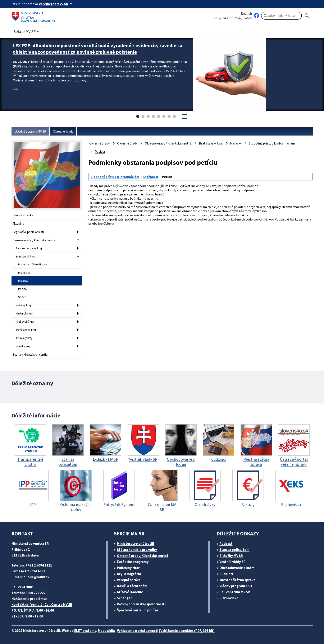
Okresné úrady (63, 131)
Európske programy (133, 562)
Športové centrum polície (138, 610)
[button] (27, 30)
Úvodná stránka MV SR (30, 131)
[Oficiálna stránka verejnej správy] (56, 4)
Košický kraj (23, 305)
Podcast (226, 544)
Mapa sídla (106, 631)
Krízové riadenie (130, 592)
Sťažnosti (151, 177)
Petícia (100, 151)
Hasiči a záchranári (132, 586)
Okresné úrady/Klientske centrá (143, 556)
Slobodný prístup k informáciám (272, 143)
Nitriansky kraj (24, 313)
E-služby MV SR (231, 556)
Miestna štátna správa (237, 580)
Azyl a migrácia (129, 574)
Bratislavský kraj (26, 256)
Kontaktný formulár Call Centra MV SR (42, 605)
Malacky (23, 281)
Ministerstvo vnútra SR (136, 544)
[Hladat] (307, 16)
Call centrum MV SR (235, 592)
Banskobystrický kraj (29, 248)
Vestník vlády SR (232, 562)
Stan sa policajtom (234, 550)
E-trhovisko (229, 598)
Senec (22, 297)
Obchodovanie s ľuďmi (238, 568)
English (246, 13)
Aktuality (18, 224)
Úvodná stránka (23, 215)
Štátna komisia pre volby (137, 550)
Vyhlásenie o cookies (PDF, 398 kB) (188, 631)
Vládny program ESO (236, 586)
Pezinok (23, 289)
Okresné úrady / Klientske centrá (34, 240)
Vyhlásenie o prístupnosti (138, 631)
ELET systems (85, 631)
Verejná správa (129, 580)
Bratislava (24, 273)
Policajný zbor (128, 568)
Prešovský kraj (25, 322)
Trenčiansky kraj (26, 330)
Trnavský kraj (24, 338)
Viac (16, 89)
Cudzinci (226, 574)
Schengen (125, 598)
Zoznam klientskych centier (31, 354)
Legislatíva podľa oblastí (28, 232)
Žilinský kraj (23, 346)
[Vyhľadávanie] (281, 16)
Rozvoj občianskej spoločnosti (141, 604)
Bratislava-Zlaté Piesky (33, 264)
